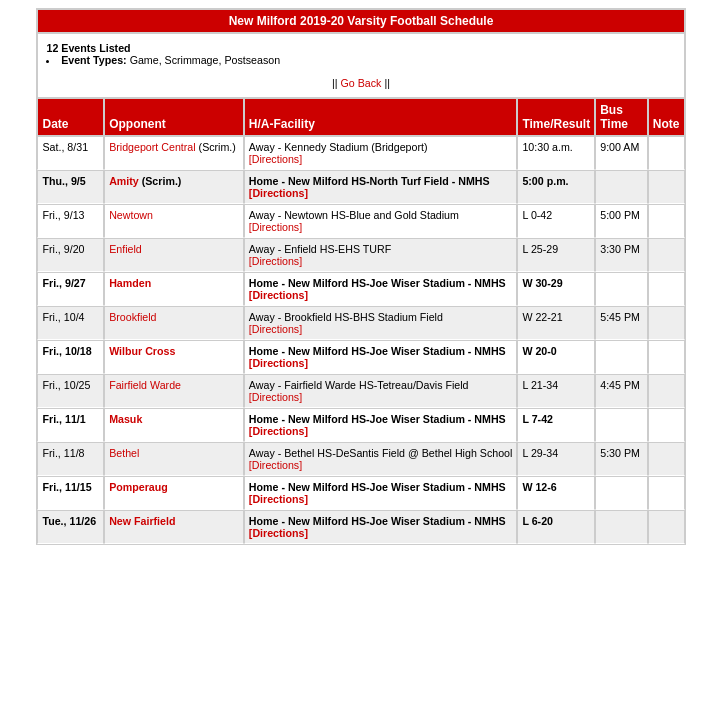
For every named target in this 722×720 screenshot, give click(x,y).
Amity (124, 181)
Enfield (125, 249)
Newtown (131, 215)
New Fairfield (142, 521)
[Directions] (275, 159)
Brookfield (132, 317)
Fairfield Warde (145, 385)
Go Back (361, 83)
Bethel (124, 453)
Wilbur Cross (142, 351)
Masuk (125, 419)
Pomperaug (138, 487)
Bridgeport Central (152, 147)
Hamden (130, 283)
